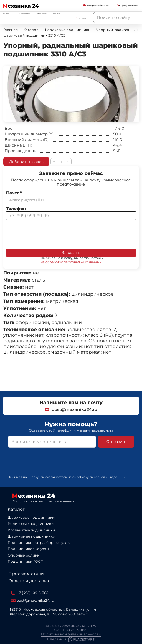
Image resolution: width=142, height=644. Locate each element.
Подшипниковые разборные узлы (39, 543)
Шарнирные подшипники (31, 536)
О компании (42, 13)
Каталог (16, 509)
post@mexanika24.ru (71, 409)
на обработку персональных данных (71, 262)
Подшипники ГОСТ (25, 561)
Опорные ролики (24, 555)
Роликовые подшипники (31, 524)
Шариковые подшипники (31, 517)
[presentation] (51, 233)
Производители (24, 13)
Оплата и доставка (29, 581)
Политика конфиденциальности (71, 634)
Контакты (57, 13)
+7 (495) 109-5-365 (29, 593)
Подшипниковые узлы (28, 549)
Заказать (71, 253)
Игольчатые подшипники (31, 530)
